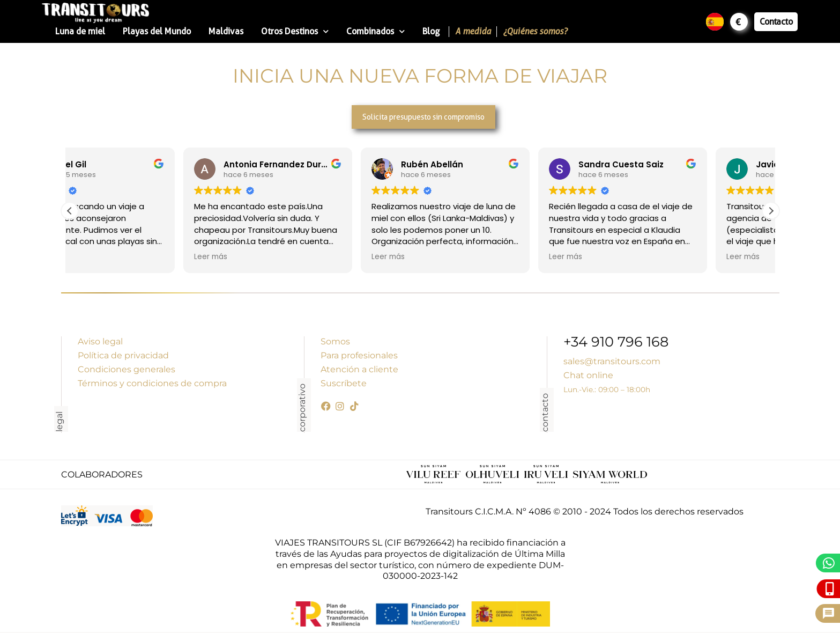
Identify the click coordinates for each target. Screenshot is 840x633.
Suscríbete (344, 384)
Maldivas (226, 31)
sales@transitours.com (612, 362)
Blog (431, 31)
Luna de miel (80, 31)
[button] (771, 211)
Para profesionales (359, 356)
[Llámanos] (830, 589)
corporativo (302, 409)
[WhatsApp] (829, 563)
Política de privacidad (123, 356)
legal (59, 423)
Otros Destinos (295, 31)
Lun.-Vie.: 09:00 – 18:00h (607, 391)
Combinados (376, 31)
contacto (545, 414)
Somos (335, 343)
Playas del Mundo (157, 31)
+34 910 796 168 (616, 344)
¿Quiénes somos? (535, 31)
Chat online (588, 376)
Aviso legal (100, 343)
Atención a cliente (359, 370)
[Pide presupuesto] (828, 613)
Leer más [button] (97, 258)
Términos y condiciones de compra (152, 384)
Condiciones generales (127, 370)
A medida (473, 31)
